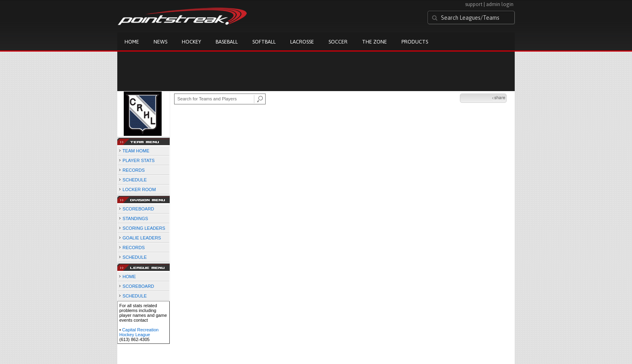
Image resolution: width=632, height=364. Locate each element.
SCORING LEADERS (144, 228)
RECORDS (134, 170)
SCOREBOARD (138, 209)
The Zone (374, 42)
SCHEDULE (135, 180)
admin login (500, 4)
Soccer (338, 42)
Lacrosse (302, 42)
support (474, 4)
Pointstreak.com (182, 17)
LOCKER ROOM (139, 189)
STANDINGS (135, 218)
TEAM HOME (136, 151)
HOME (129, 277)
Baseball (227, 42)
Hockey (191, 42)
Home (132, 42)
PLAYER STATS (138, 160)
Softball (264, 42)
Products (415, 42)
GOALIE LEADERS (142, 238)
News (160, 42)
